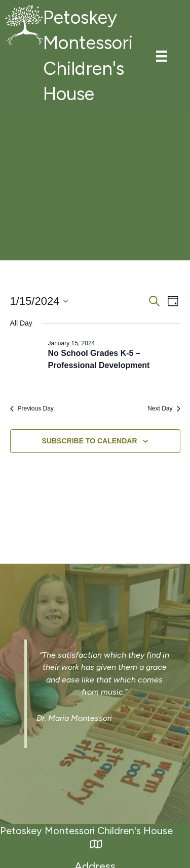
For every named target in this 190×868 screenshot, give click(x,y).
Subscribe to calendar (90, 441)
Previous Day (32, 408)
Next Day (164, 408)
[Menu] (162, 56)
